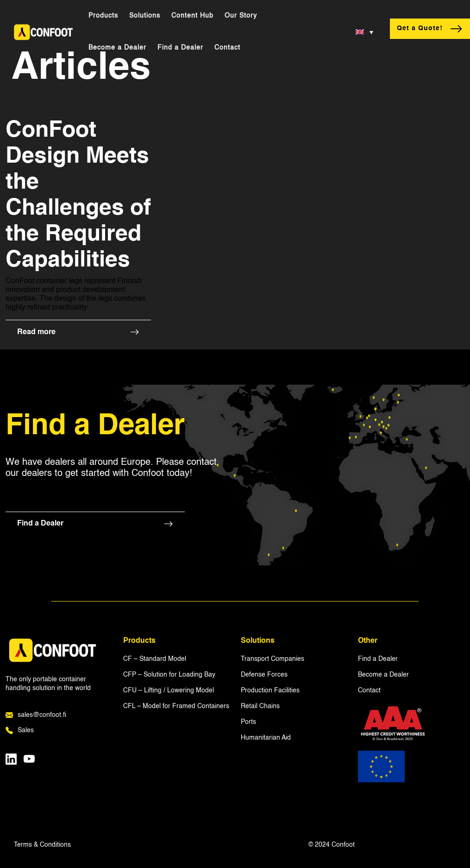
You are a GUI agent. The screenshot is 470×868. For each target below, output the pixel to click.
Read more (78, 333)
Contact (227, 48)
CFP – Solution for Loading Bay (169, 675)
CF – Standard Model (155, 659)
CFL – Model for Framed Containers (176, 706)
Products (103, 16)
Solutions (145, 16)
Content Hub (192, 16)
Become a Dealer (117, 48)
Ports (248, 722)
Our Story (241, 16)
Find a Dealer (180, 48)
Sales (20, 731)
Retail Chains (260, 706)
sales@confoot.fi (36, 716)
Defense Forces (264, 675)
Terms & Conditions (42, 845)
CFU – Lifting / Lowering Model (169, 691)
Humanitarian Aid (266, 738)
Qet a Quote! (430, 29)
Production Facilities (270, 691)
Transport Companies (273, 659)
